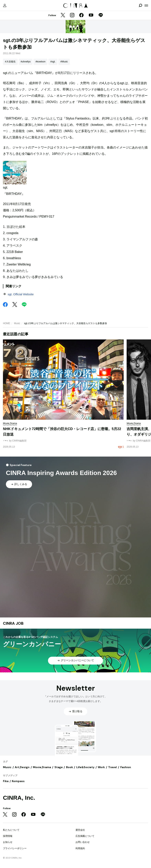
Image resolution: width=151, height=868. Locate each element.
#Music (64, 62)
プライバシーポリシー (15, 848)
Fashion (126, 767)
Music (17, 323)
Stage (59, 767)
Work (101, 767)
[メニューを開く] (146, 5)
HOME (6, 323)
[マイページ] (5, 5)
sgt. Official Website (21, 294)
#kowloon (40, 62)
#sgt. (53, 62)
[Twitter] (63, 15)
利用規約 (80, 848)
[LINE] (101, 15)
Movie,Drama (42, 767)
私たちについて (11, 830)
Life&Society (85, 767)
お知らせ (8, 842)
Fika (6, 781)
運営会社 (80, 830)
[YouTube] (91, 15)
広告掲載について (85, 836)
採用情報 (8, 836)
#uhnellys (26, 62)
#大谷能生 (10, 62)
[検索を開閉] (140, 5)
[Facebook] (81, 15)
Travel (112, 767)
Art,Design (22, 767)
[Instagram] (72, 15)
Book (70, 767)
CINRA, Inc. (19, 798)
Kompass (18, 781)
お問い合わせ (83, 842)
